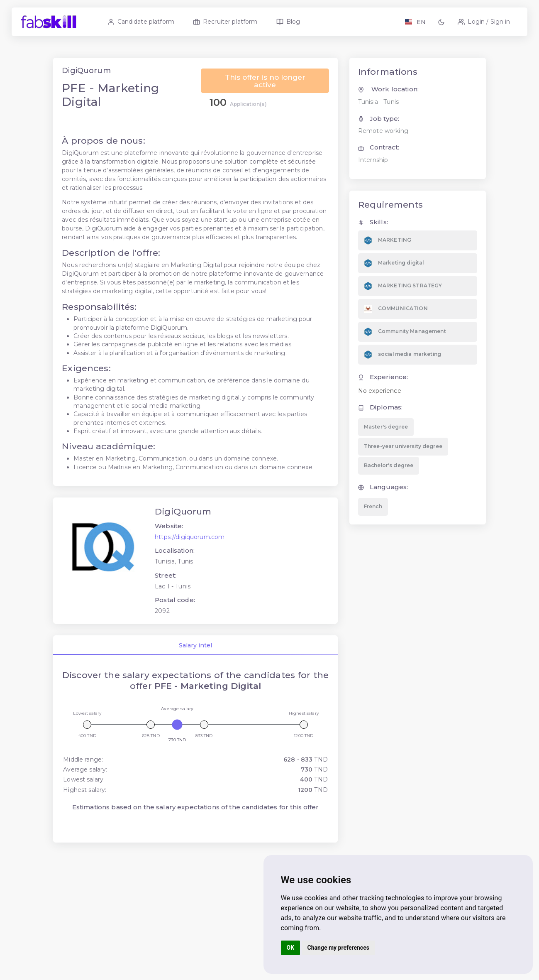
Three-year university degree (403, 459)
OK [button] (291, 948)
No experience (379, 404)
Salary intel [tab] (196, 659)
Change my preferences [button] (338, 948)
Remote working (383, 144)
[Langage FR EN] (415, 22)
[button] (443, 22)
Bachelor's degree (388, 479)
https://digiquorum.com (190, 550)
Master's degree (385, 440)
